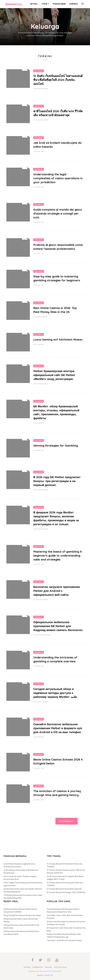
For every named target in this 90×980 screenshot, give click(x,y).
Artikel (34, 4)
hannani (41, 344)
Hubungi (74, 4)
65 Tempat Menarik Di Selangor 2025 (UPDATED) (66, 892)
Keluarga (39, 71)
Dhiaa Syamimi (43, 89)
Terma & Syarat (60, 967)
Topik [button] (45, 4)
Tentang (27, 967)
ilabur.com (48, 975)
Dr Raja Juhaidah (44, 635)
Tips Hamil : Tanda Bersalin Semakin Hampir (64, 940)
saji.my (40, 975)
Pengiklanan (59, 4)
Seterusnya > (67, 821)
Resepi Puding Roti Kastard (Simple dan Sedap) (22, 915)
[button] (83, 4)
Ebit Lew (41, 151)
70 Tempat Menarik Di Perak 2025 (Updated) (64, 889)
